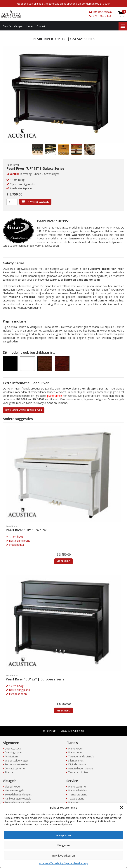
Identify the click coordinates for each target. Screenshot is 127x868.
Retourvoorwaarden (17, 764)
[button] (121, 807)
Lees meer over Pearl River (24, 410)
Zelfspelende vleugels (17, 802)
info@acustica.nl (103, 12)
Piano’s (7, 26)
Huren (30, 26)
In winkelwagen (38, 202)
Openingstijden (14, 752)
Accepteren (63, 835)
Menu (123, 26)
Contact (41, 26)
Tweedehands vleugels (18, 794)
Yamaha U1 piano (79, 772)
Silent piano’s (76, 760)
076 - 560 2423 (102, 16)
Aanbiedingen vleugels (18, 798)
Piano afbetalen (78, 790)
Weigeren (63, 845)
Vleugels (19, 26)
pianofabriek (55, 396)
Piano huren (75, 752)
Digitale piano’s (77, 764)
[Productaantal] (12, 202)
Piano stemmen (78, 786)
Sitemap (9, 772)
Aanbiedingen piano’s (81, 768)
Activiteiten (11, 756)
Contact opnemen (15, 768)
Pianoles (73, 802)
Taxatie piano (76, 798)
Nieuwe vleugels (14, 790)
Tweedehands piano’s (81, 756)
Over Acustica (13, 748)
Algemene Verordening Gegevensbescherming (64, 863)
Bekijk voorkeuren (63, 855)
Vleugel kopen (13, 786)
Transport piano (78, 794)
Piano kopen (76, 748)
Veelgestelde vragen (17, 760)
